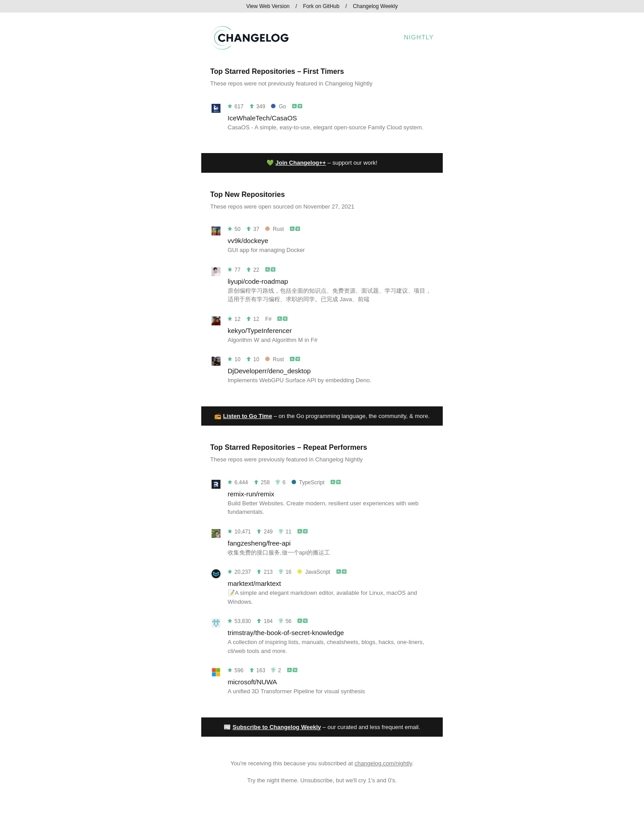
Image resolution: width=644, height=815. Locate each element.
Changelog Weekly (375, 6)
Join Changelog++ (301, 163)
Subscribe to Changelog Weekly (277, 727)
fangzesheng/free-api (259, 543)
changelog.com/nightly (383, 763)
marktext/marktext (254, 583)
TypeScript (308, 482)
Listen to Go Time (248, 416)
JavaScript (314, 572)
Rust (275, 229)
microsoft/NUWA (252, 682)
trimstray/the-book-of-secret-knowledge (286, 633)
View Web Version (268, 6)
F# (268, 319)
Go (278, 107)
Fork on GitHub (321, 6)
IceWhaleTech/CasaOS (262, 118)
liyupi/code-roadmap (258, 281)
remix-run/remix (251, 494)
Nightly (419, 37)
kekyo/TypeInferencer (260, 331)
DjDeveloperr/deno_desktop (269, 371)
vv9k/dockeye (248, 241)
